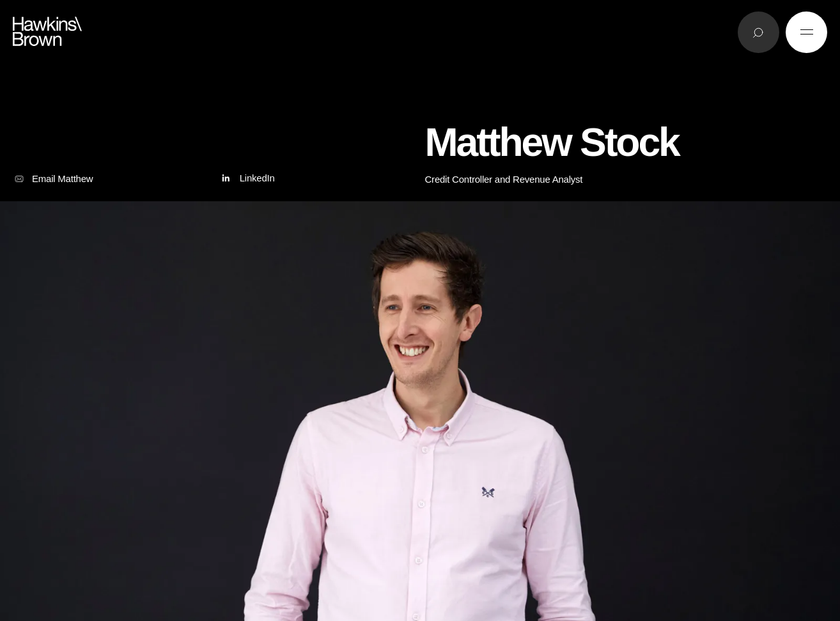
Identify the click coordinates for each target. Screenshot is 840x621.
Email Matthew (53, 179)
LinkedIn (246, 179)
